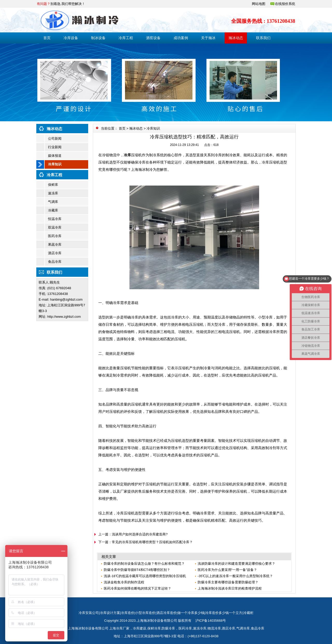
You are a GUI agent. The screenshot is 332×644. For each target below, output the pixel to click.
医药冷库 (55, 236)
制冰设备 (98, 38)
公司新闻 (55, 139)
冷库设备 (71, 38)
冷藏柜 (248, 613)
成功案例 (181, 38)
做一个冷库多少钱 (191, 613)
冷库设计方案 (110, 613)
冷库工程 (126, 38)
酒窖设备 (153, 38)
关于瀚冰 (208, 38)
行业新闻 (55, 147)
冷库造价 (128, 613)
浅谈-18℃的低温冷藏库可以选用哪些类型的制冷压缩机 (145, 576)
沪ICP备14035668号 (211, 621)
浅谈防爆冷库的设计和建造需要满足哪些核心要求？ (236, 564)
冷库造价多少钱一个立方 (224, 613)
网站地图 (259, 4)
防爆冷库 (168, 628)
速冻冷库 (200, 628)
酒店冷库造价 (167, 613)
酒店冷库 (55, 253)
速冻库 (53, 193)
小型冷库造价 (145, 613)
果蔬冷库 (55, 245)
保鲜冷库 (154, 628)
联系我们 (263, 38)
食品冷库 (55, 262)
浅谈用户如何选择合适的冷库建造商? (140, 534)
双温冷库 (55, 227)
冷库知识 (55, 164)
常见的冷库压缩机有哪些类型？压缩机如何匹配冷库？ (152, 542)
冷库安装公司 (89, 613)
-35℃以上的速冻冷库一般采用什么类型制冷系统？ (235, 576)
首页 (47, 38)
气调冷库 (243, 628)
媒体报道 (55, 156)
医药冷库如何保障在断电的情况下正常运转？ (137, 588)
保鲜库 (53, 185)
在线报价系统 (285, 4)
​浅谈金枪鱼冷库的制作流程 (124, 582)
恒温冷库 (55, 219)
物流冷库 (214, 628)
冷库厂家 (123, 628)
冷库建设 (140, 628)
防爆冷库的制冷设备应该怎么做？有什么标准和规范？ (144, 564)
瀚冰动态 (236, 38)
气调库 (53, 202)
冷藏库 (53, 210)
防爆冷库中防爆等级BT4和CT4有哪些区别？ (137, 570)
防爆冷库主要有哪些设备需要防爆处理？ (228, 582)
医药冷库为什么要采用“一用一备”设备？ (227, 570)
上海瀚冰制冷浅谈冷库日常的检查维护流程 (230, 588)
